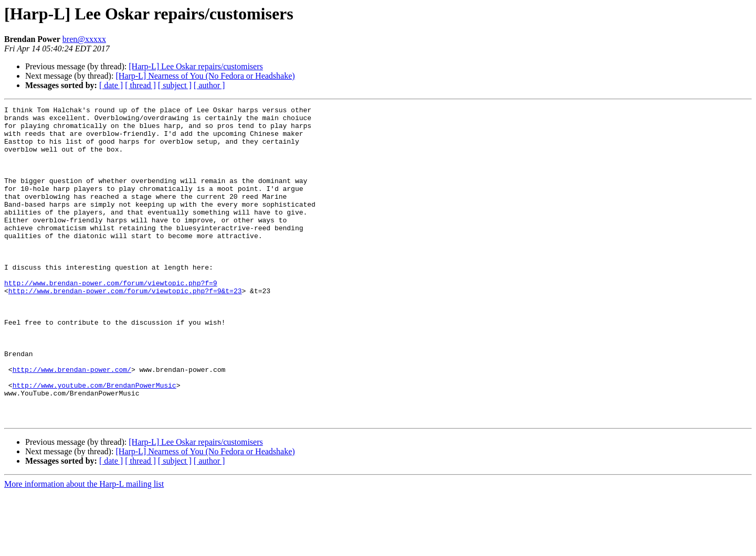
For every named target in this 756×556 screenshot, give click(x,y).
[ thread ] (140, 85)
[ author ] (209, 85)
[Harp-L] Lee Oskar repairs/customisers (196, 66)
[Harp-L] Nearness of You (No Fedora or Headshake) (205, 76)
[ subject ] (175, 85)
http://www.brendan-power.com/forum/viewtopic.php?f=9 (111, 319)
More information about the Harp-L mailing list (84, 547)
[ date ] (111, 85)
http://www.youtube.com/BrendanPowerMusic (94, 442)
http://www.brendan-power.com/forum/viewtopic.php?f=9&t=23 (125, 328)
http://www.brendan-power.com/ (72, 423)
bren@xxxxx (84, 39)
